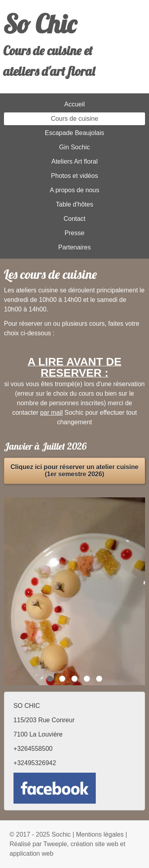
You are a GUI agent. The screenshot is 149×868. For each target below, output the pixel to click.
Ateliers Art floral (74, 161)
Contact (74, 219)
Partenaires (75, 247)
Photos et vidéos (74, 176)
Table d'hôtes (75, 204)
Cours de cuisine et (48, 50)
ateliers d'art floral (49, 71)
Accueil (75, 104)
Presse (75, 233)
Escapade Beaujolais (74, 133)
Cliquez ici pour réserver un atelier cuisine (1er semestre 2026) (75, 471)
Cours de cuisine (74, 119)
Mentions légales (100, 834)
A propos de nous (74, 190)
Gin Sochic (74, 147)
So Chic (40, 24)
